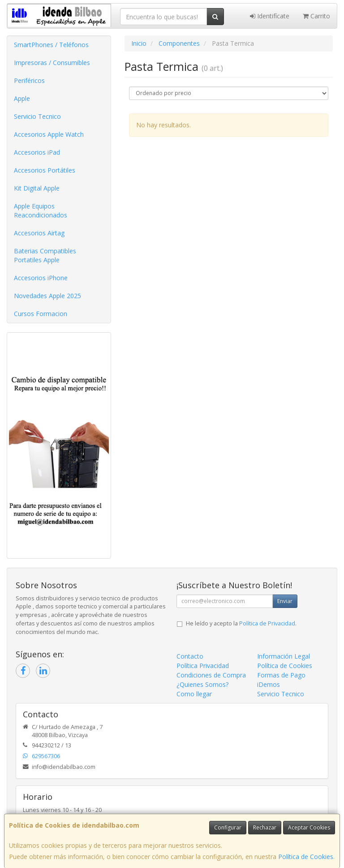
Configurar (228, 827)
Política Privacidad (203, 666)
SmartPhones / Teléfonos (51, 45)
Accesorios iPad (37, 152)
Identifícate (270, 16)
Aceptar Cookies (309, 827)
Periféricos (29, 80)
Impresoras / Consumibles (52, 63)
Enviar (285, 601)
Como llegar (194, 694)
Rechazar (265, 827)
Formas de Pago (281, 675)
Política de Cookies (306, 857)
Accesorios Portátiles (45, 170)
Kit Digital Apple (37, 188)
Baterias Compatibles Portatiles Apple (45, 255)
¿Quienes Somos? (202, 684)
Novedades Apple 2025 (47, 296)
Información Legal (284, 656)
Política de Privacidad (267, 623)
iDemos (269, 684)
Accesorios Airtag (39, 233)
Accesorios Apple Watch (49, 134)
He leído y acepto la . (241, 623)
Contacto (190, 656)
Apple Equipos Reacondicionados (41, 210)
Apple (22, 98)
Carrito (316, 16)
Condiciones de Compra (211, 675)
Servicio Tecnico (37, 116)
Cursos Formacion (41, 314)
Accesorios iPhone (41, 278)
